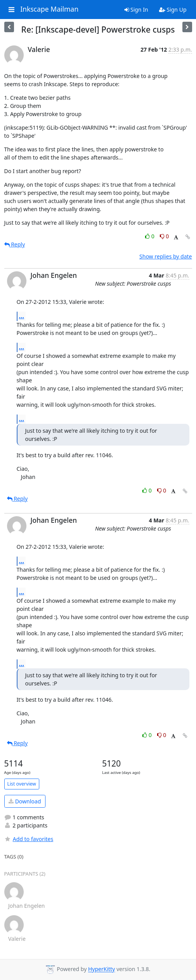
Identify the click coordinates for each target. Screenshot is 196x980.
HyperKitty (101, 969)
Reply (15, 244)
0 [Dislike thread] (164, 236)
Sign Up (173, 10)
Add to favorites (29, 839)
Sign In (136, 10)
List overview (22, 784)
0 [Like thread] (150, 236)
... (22, 316)
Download (25, 801)
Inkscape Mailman (49, 9)
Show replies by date (165, 256)
